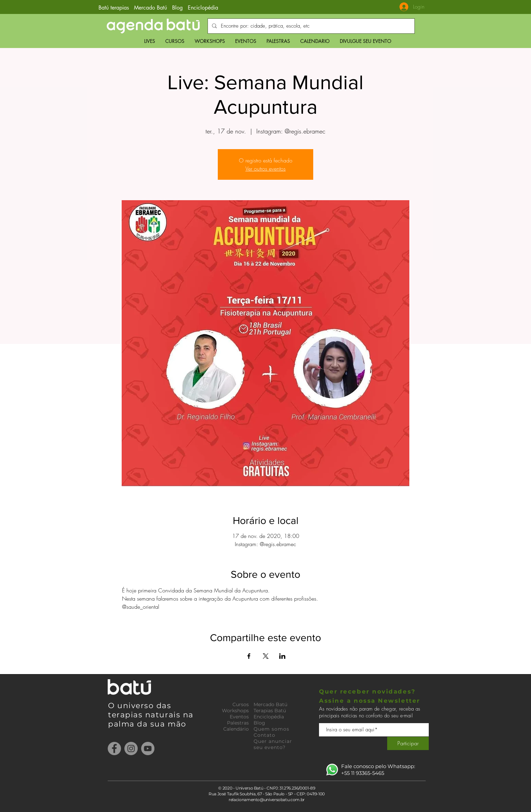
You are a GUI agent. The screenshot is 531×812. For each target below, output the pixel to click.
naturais (164, 715)
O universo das (140, 706)
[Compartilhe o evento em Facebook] (249, 656)
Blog (177, 8)
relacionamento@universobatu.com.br (267, 800)
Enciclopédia (203, 8)
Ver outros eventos (265, 169)
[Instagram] (131, 749)
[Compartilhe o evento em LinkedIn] (282, 656)
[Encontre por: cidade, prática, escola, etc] (310, 26)
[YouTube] (148, 749)
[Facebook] (114, 749)
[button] (175, 41)
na (188, 715)
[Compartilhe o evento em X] (266, 656)
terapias (127, 715)
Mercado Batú (151, 8)
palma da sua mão (147, 724)
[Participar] (408, 743)
